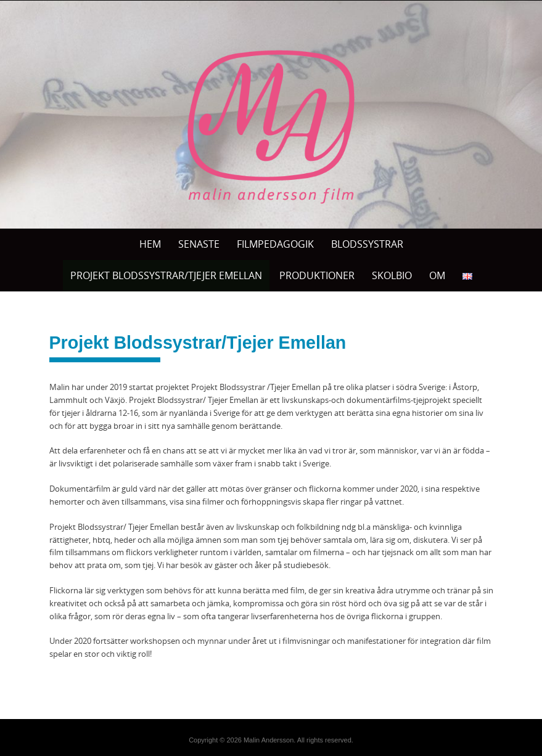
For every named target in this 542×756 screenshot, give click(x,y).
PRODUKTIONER (317, 275)
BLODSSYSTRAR (367, 244)
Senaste (199, 244)
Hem (150, 244)
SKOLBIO (392, 275)
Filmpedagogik (275, 244)
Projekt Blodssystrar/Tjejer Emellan (166, 275)
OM (437, 275)
